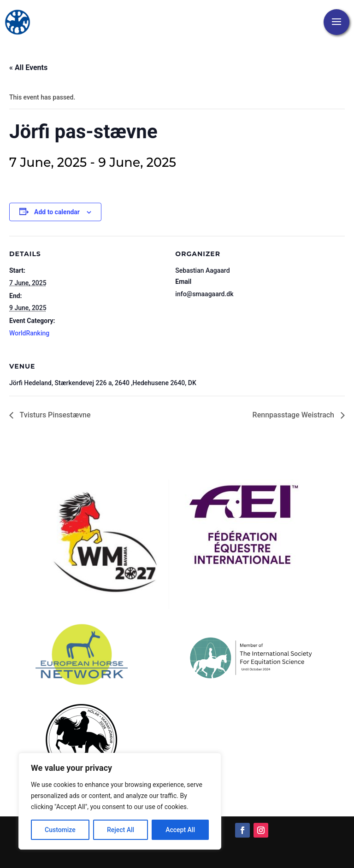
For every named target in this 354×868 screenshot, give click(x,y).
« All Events (28, 67)
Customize (60, 830)
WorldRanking (29, 333)
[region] (120, 801)
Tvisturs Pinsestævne (54, 415)
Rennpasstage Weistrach (294, 415)
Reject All (121, 830)
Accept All (180, 830)
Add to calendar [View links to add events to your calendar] (57, 212)
